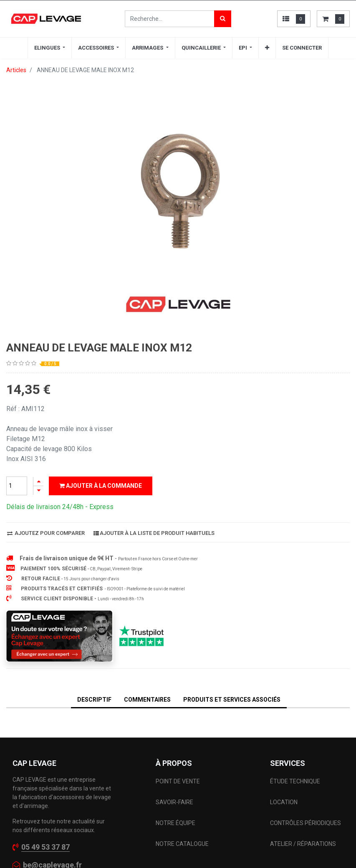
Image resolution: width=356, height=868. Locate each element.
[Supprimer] (38, 490)
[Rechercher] (223, 19)
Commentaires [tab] (147, 700)
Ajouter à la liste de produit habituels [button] (154, 533)
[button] (267, 48)
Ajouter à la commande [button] (101, 486)
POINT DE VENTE (178, 781)
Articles (16, 70)
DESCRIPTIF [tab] (94, 700)
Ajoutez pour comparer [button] (46, 533)
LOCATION (284, 802)
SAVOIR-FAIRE (174, 802)
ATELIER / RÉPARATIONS (303, 844)
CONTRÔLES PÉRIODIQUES (306, 823)
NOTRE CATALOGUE (182, 844)
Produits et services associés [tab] (232, 700)
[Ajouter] (38, 481)
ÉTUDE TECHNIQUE (296, 781)
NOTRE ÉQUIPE (175, 823)
